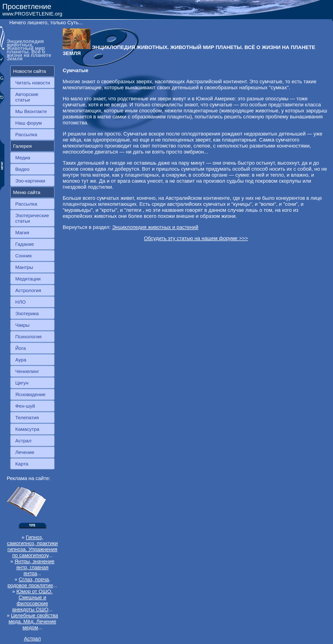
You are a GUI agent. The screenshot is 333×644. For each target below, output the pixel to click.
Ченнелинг (27, 371)
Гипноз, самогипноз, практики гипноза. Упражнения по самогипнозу (32, 546)
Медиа (23, 158)
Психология (28, 337)
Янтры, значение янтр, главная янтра (35, 567)
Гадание (25, 244)
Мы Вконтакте (31, 111)
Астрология (28, 290)
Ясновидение (30, 394)
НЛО (20, 302)
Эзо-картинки (30, 181)
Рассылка (26, 134)
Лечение (25, 452)
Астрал (23, 441)
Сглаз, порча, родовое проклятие (30, 582)
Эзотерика (27, 313)
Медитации (28, 279)
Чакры (22, 325)
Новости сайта (30, 71)
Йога (21, 348)
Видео (22, 169)
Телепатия (27, 418)
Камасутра (27, 429)
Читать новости (33, 83)
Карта (22, 464)
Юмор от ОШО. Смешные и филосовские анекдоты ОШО (32, 600)
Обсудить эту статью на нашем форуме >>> (196, 238)
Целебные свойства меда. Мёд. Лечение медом (33, 621)
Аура (21, 360)
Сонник (23, 256)
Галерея (23, 146)
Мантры (24, 267)
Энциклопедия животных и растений (155, 227)
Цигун (22, 383)
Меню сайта (27, 192)
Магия (22, 233)
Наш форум (29, 123)
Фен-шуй (25, 406)
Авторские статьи (27, 97)
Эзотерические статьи (32, 218)
